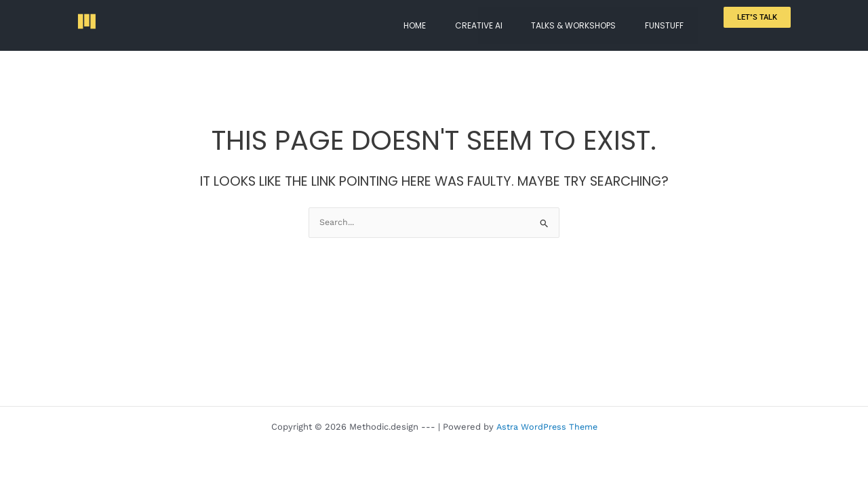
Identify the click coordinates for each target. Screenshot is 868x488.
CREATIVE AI (500, 21)
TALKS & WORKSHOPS (586, 21)
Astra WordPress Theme (547, 427)
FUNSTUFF (668, 21)
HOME (445, 21)
